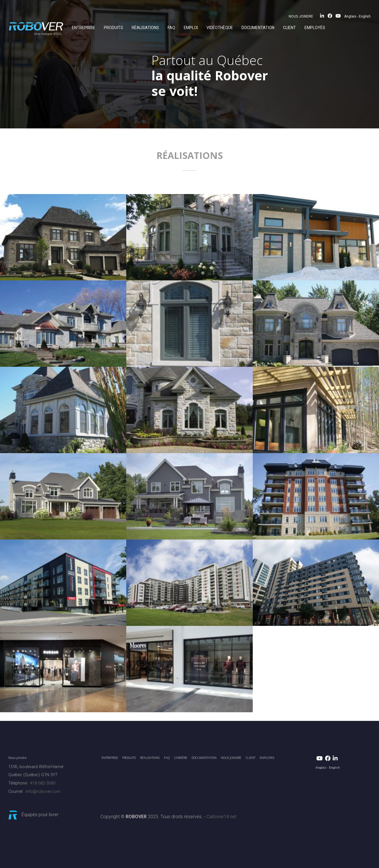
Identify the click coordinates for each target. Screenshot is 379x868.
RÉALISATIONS (145, 28)
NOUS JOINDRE (301, 16)
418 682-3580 (43, 783)
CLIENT (289, 28)
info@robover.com (43, 792)
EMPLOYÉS (315, 28)
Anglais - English (357, 16)
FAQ (171, 28)
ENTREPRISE (84, 28)
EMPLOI (191, 28)
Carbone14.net (221, 817)
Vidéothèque (220, 28)
